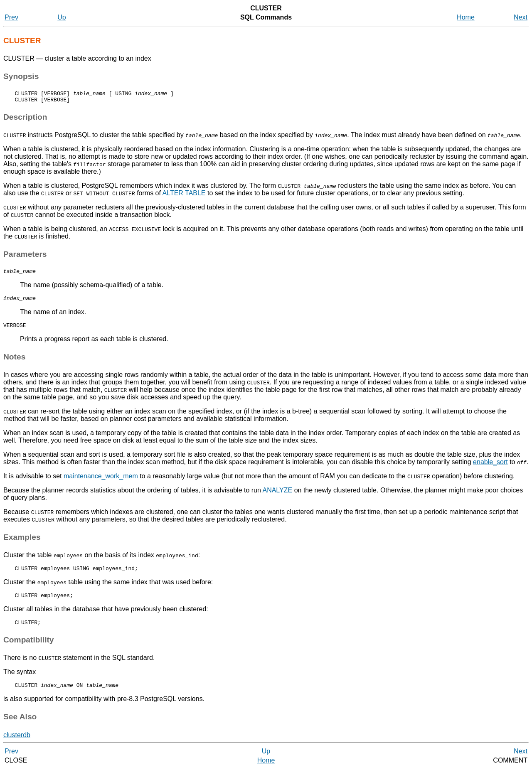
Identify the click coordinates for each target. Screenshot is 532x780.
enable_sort (490, 468)
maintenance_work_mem (101, 482)
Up (62, 17)
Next (521, 17)
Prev (11, 17)
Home (466, 17)
